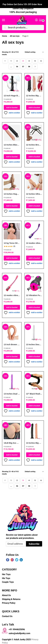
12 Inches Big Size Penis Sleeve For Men (34, 94)
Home (5, 35)
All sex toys (15, 35)
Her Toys (6, 573)
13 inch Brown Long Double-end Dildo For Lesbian (12, 343)
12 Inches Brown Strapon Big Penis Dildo (34, 143)
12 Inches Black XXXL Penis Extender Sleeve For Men (12, 143)
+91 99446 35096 (28, 3)
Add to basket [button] (12, 106)
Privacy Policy (9, 601)
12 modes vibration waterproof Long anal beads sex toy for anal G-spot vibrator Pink (12, 294)
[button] (41, 19)
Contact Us (7, 615)
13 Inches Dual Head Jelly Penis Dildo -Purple (12, 392)
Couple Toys (8, 581)
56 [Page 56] (17, 65)
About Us (6, 594)
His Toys (6, 577)
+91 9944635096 (17, 628)
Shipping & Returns (11, 598)
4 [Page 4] (29, 59)
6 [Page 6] (41, 59)
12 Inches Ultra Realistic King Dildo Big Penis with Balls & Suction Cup (34, 192)
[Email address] (16, 542)
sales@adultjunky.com (19, 632)
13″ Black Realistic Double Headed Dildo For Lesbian (34, 392)
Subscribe (34, 542)
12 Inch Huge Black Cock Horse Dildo (12, 94)
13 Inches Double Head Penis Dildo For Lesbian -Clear (34, 343)
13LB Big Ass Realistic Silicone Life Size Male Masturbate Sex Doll (12, 441)
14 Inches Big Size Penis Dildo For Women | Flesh (34, 441)
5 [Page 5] (35, 59)
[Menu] (6, 19)
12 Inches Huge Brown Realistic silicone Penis (12, 192)
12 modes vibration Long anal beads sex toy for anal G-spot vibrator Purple (34, 242)
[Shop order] (34, 51)
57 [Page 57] (23, 65)
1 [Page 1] (11, 59)
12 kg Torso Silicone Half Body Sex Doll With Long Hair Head (12, 242)
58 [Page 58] (29, 65)
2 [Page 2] (17, 59)
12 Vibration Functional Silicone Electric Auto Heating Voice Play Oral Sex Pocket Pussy (34, 294)
